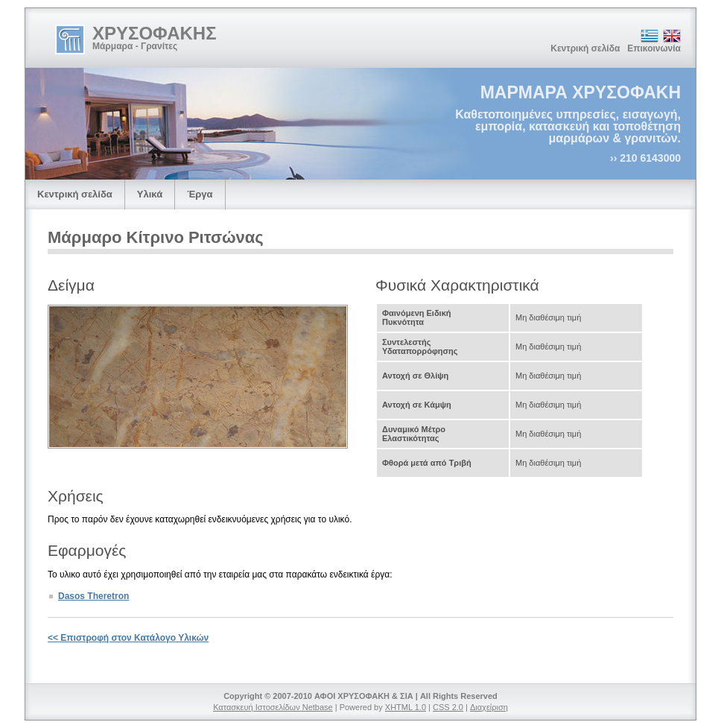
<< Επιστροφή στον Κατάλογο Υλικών (128, 638)
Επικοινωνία (654, 48)
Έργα (200, 194)
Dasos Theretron (93, 596)
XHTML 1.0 (406, 707)
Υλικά (150, 194)
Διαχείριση (489, 707)
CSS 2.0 (448, 707)
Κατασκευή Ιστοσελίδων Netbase (273, 707)
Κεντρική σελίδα (585, 48)
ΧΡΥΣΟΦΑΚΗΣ (155, 33)
